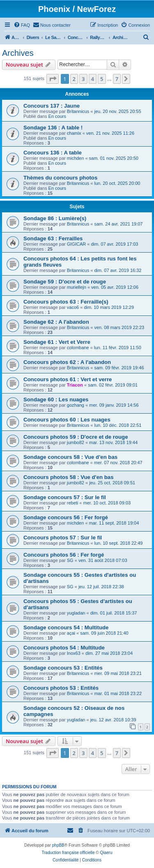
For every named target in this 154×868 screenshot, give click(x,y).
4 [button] (93, 79)
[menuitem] (22, 25)
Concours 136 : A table (53, 153)
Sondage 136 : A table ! (53, 128)
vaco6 (73, 307)
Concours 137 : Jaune (52, 106)
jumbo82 (76, 442)
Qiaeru (106, 853)
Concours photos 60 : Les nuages (67, 420)
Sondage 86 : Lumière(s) (55, 218)
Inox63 (74, 653)
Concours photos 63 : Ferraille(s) (66, 302)
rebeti (73, 503)
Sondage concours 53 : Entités (63, 668)
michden (76, 158)
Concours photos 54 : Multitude (64, 648)
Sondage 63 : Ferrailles (53, 238)
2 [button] (74, 79)
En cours (57, 116)
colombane (78, 348)
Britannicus (78, 111)
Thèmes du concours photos (60, 178)
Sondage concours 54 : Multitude (66, 627)
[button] (53, 79)
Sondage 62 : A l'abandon (56, 322)
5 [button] (102, 79)
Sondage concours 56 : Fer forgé (66, 517)
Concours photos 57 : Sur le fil (63, 538)
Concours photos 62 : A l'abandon (67, 362)
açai (71, 633)
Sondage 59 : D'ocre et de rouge (65, 282)
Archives (18, 53)
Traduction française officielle (68, 853)
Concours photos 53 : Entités (61, 688)
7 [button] (117, 79)
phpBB (58, 845)
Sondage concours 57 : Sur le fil (65, 497)
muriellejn (77, 287)
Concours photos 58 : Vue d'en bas (69, 477)
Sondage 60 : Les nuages (56, 399)
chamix (74, 133)
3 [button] (83, 79)
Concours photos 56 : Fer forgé (64, 555)
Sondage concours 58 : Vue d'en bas (70, 457)
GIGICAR (76, 244)
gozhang (76, 405)
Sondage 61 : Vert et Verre (57, 342)
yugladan (76, 613)
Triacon (75, 385)
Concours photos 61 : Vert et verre (68, 379)
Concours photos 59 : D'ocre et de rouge (76, 437)
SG (70, 560)
